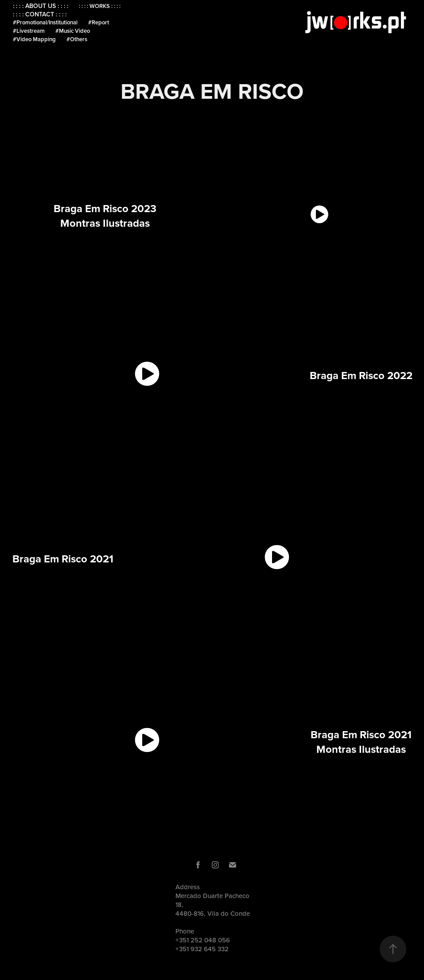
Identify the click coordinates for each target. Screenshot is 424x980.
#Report (99, 22)
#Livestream (29, 31)
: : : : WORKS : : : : (100, 6)
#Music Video (73, 31)
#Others (77, 39)
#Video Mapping (34, 39)
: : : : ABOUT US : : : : (41, 6)
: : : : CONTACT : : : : (40, 14)
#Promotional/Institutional (45, 22)
